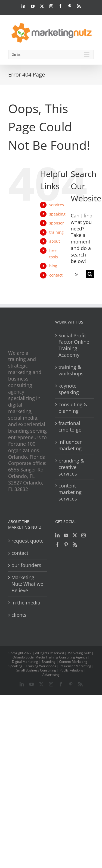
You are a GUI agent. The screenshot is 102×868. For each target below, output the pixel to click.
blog (53, 266)
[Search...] (78, 274)
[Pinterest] (66, 544)
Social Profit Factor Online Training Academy (74, 345)
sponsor (57, 223)
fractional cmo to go (70, 427)
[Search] (90, 274)
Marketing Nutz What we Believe (27, 584)
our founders (26, 565)
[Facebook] (57, 544)
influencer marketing (70, 445)
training (56, 232)
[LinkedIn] (57, 535)
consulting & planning (73, 408)
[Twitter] (75, 535)
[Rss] (75, 544)
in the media (26, 603)
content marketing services (70, 492)
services (57, 205)
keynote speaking (69, 389)
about (55, 241)
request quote (27, 541)
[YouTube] (66, 535)
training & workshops (71, 370)
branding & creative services (71, 467)
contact (56, 275)
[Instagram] (84, 535)
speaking (57, 214)
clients (19, 615)
